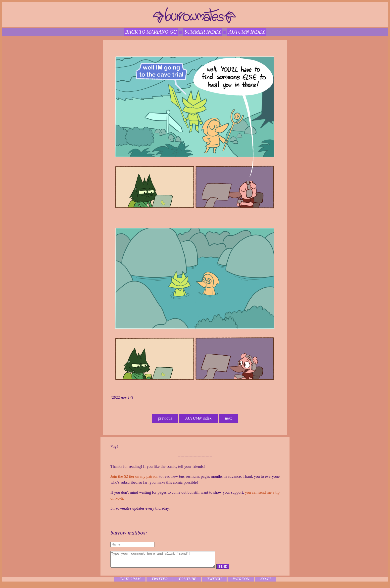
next (228, 418)
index (198, 418)
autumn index (247, 32)
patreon (241, 582)
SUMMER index (203, 32)
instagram (130, 582)
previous (165, 418)
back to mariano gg (151, 32)
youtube (187, 582)
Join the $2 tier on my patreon (134, 476)
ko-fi (266, 582)
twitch (215, 582)
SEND (235, 569)
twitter (160, 582)
